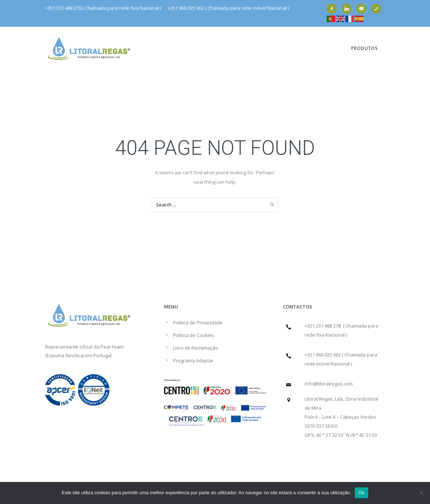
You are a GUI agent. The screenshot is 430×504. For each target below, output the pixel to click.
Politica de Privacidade (198, 323)
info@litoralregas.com (329, 384)
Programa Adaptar (193, 360)
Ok (362, 493)
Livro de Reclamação (196, 348)
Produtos (364, 48)
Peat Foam (112, 347)
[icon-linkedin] (348, 9)
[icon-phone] (378, 9)
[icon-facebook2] (334, 9)
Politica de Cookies (194, 335)
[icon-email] (363, 9)
